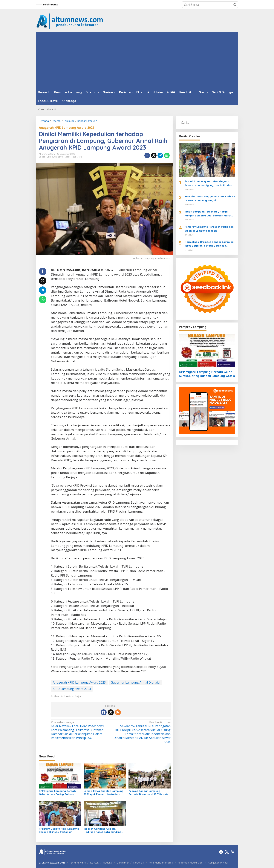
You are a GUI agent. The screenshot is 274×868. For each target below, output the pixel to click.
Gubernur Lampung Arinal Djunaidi (135, 682)
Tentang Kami (78, 863)
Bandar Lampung (48, 157)
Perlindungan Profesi (161, 863)
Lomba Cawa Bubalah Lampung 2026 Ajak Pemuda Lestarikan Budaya (104, 793)
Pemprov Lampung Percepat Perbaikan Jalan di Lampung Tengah (209, 229)
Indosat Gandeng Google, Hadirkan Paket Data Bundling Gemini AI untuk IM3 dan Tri (102, 830)
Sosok (67, 157)
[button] (235, 5)
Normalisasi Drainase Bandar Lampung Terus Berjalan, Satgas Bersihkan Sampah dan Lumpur (209, 244)
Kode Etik (139, 863)
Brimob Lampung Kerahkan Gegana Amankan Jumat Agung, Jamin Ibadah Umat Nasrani (208, 184)
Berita (61, 157)
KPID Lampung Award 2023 (72, 689)
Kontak (94, 863)
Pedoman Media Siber (191, 863)
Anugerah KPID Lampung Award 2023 (66, 128)
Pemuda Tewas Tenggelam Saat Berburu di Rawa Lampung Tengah (210, 198)
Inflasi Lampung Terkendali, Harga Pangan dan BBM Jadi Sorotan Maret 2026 (208, 214)
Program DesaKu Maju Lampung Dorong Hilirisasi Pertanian (59, 830)
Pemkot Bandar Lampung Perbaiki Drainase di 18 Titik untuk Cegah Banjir (149, 793)
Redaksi (108, 863)
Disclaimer (123, 863)
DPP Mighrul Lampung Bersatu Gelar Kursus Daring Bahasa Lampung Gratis (58, 793)
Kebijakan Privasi (218, 863)
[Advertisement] (137, 60)
